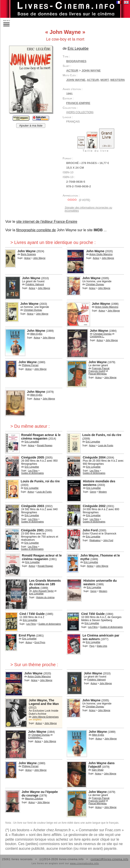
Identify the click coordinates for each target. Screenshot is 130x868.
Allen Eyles (36, 334)
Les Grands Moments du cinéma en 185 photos (45, 584)
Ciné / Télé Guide (32, 614)
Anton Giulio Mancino (101, 254)
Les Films (33, 471)
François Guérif (97, 371)
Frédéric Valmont (35, 284)
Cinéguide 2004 (94, 457)
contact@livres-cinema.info (109, 859)
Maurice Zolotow (34, 798)
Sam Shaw (97, 770)
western (117, 80)
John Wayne (91, 71)
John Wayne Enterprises (45, 717)
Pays (92, 646)
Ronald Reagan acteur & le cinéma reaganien (41, 437)
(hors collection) (80, 112)
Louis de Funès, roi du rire (102, 435)
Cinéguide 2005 (33, 457)
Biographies (76, 61)
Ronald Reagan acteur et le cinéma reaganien (42, 557)
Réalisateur (95, 540)
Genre (93, 492)
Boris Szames (28, 254)
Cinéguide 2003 (33, 506)
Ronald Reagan (45, 445)
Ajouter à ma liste (31, 126)
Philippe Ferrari (30, 365)
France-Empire (78, 103)
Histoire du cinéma (45, 597)
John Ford (90, 530)
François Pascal (100, 368)
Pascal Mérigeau (98, 374)
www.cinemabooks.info (85, 863)
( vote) (78, 200)
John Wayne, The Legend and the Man (44, 702)
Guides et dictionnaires (33, 473)
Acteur (72, 71)
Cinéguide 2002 (94, 506)
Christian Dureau (95, 284)
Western (103, 492)
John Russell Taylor (43, 591)
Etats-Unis (102, 646)
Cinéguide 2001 (32, 530)
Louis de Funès (106, 445)
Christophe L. (97, 336)
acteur (93, 80)
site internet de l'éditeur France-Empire (47, 222)
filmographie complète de (36, 230)
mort (105, 80)
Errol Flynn (27, 635)
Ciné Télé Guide (93, 614)
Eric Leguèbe (78, 48)
